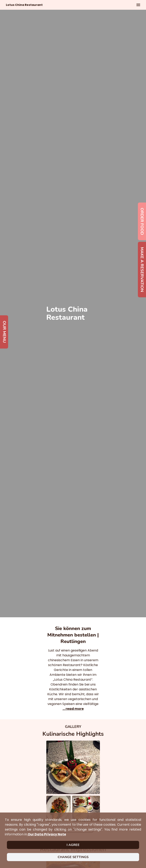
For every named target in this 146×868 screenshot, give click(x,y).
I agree (73, 845)
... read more (73, 709)
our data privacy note (47, 834)
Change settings (73, 857)
